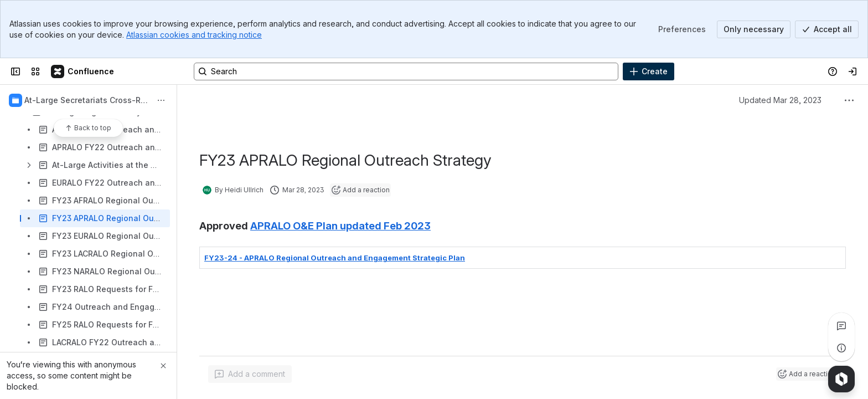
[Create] (649, 71)
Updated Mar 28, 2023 (780, 100)
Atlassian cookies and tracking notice (194, 35)
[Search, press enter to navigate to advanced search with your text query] (406, 71)
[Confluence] (83, 71)
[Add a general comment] (250, 374)
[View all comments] (841, 326)
